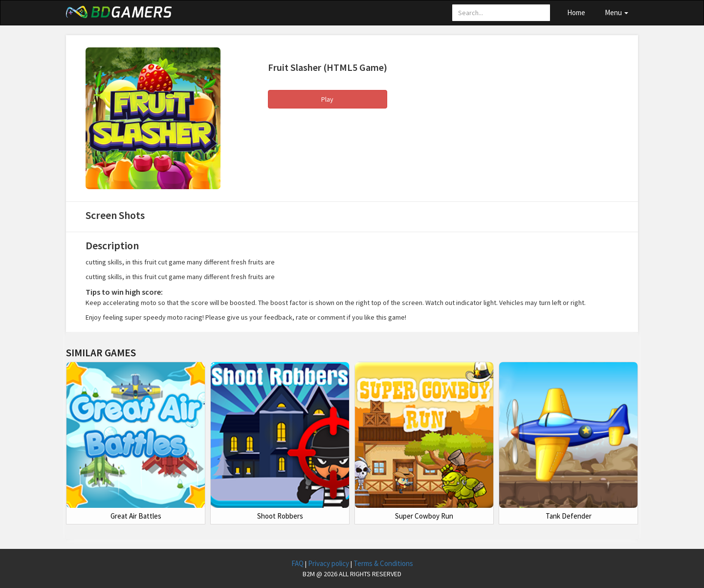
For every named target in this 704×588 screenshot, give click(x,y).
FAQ (298, 563)
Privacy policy (329, 563)
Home (576, 12)
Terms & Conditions (383, 563)
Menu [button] (616, 12)
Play (327, 99)
